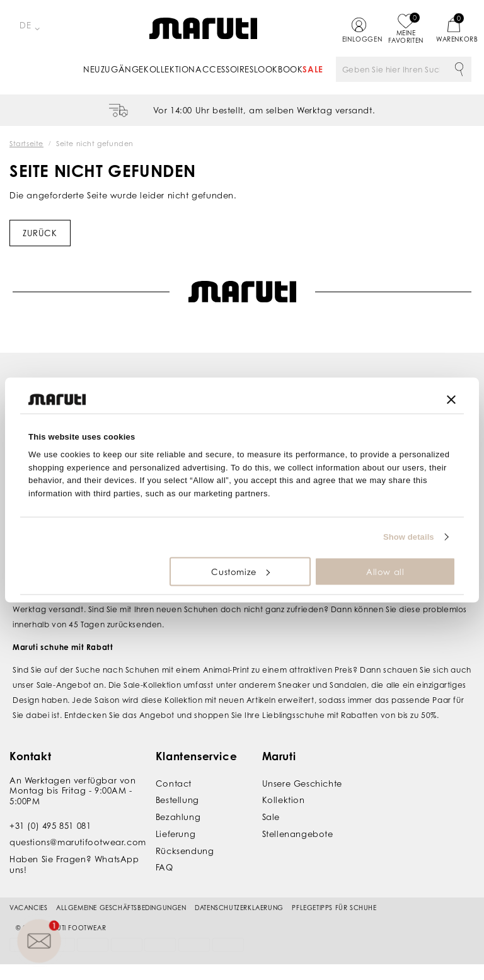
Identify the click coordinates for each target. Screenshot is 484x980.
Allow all (385, 571)
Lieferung (176, 834)
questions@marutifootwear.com (78, 842)
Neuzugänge (113, 69)
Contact (174, 783)
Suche (459, 69)
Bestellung (177, 800)
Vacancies (28, 908)
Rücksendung (185, 851)
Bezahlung (178, 817)
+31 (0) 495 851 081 (50, 826)
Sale (313, 69)
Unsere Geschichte (302, 783)
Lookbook (279, 69)
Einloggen (359, 39)
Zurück (40, 233)
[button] (39, 941)
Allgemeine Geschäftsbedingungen (121, 908)
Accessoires (225, 69)
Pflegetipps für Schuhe (334, 908)
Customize (240, 571)
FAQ (164, 867)
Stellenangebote (298, 834)
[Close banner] (451, 399)
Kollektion (170, 69)
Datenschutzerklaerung (239, 908)
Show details (409, 537)
